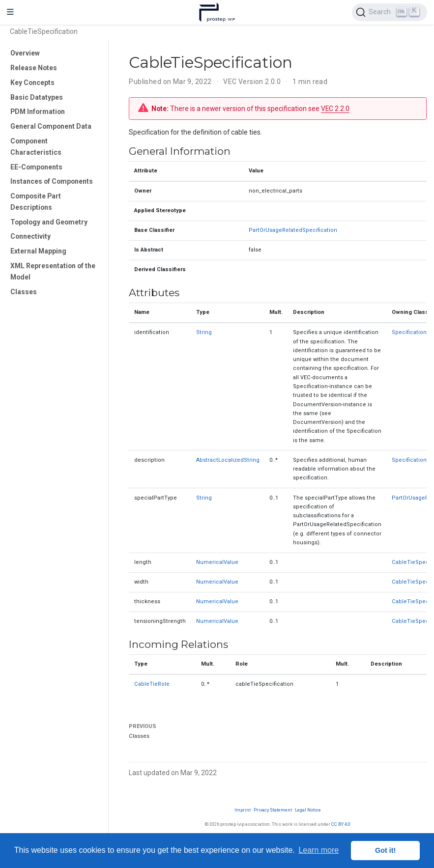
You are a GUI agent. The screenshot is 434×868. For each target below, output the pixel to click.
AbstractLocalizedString (228, 460)
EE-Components (36, 167)
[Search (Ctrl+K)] (390, 12)
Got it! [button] (385, 850)
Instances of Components (52, 181)
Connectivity (30, 236)
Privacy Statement (273, 810)
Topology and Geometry (49, 222)
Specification (409, 332)
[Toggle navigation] (10, 12)
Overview (25, 53)
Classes (24, 292)
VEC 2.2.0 (335, 109)
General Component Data (51, 126)
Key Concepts (32, 83)
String (204, 332)
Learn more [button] (318, 850)
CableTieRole (152, 684)
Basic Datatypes (37, 97)
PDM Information (38, 112)
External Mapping (38, 251)
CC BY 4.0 (341, 824)
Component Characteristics (36, 147)
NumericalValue (217, 562)
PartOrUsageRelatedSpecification (293, 230)
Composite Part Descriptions (36, 202)
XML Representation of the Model (53, 271)
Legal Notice (308, 810)
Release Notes (34, 68)
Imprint (243, 810)
